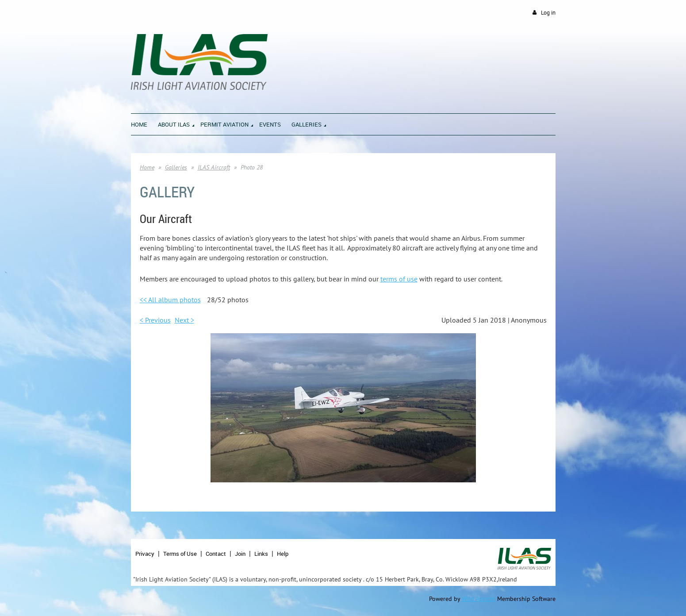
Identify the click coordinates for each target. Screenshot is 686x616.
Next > (184, 320)
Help (283, 554)
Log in (548, 13)
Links (261, 554)
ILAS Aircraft (214, 167)
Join (240, 554)
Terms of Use (180, 554)
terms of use (399, 279)
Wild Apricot (479, 599)
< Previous (155, 320)
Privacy (145, 554)
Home (147, 167)
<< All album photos (170, 300)
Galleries (176, 167)
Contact (216, 554)
